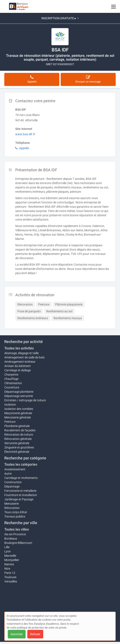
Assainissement (15, 469)
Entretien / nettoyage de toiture (25, 400)
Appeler (22, 148)
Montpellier (12, 560)
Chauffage (11, 379)
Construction (13, 482)
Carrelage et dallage (18, 370)
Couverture (12, 387)
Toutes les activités (19, 348)
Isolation (10, 405)
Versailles (11, 581)
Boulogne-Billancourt (18, 543)
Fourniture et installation (21, 495)
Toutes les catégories (21, 464)
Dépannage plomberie (19, 392)
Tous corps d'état (16, 512)
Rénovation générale (18, 439)
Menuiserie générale (18, 417)
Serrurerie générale (17, 443)
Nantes (9, 564)
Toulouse (10, 577)
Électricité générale (17, 452)
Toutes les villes (17, 529)
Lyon (8, 551)
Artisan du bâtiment (18, 366)
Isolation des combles (19, 409)
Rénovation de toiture (19, 435)
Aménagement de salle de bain (25, 357)
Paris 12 (10, 573)
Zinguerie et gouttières (19, 447)
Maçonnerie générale (18, 413)
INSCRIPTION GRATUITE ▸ (60, 18)
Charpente (11, 375)
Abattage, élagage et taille (22, 353)
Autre (8, 474)
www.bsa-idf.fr (25, 134)
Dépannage (12, 486)
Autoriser (17, 634)
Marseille (10, 556)
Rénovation (12, 508)
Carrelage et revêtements (21, 478)
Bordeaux (11, 539)
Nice (7, 569)
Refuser (35, 634)
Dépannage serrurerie (19, 396)
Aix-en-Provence (15, 534)
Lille (7, 547)
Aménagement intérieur (20, 362)
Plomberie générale (17, 426)
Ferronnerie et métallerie (20, 491)
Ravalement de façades (20, 430)
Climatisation (13, 383)
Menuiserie (12, 504)
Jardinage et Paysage (19, 499)
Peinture (10, 422)
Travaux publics (15, 516)
